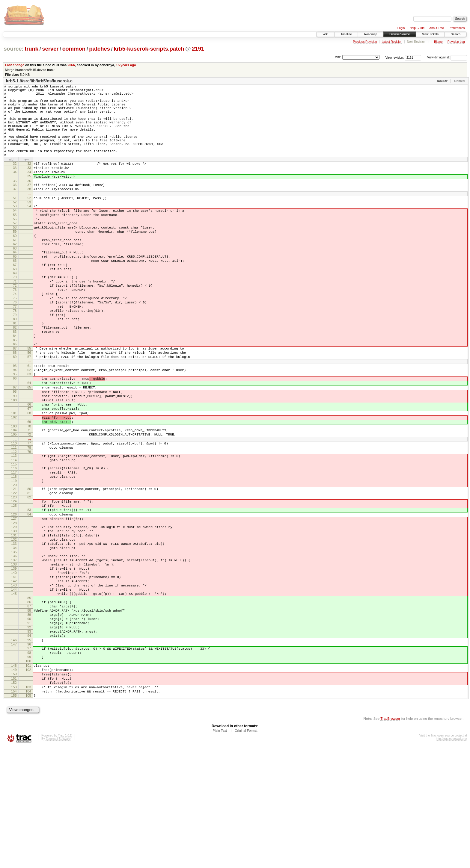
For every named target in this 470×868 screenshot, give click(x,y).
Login (401, 28)
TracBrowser (390, 840)
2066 (71, 65)
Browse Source (400, 34)
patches (99, 49)
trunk (31, 49)
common (74, 49)
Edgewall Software (58, 860)
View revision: (395, 57)
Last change (15, 65)
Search (456, 34)
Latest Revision (392, 42)
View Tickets (430, 34)
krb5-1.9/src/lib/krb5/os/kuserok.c (39, 81)
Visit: (338, 57)
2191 (198, 49)
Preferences (457, 28)
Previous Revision (365, 42)
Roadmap (371, 34)
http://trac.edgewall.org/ (451, 860)
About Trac (436, 28)
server (50, 49)
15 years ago (126, 65)
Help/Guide (417, 28)
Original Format (246, 852)
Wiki (325, 34)
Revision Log (456, 42)
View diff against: (447, 57)
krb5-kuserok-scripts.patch (149, 49)
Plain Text (220, 852)
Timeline (346, 34)
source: (13, 49)
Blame (438, 42)
